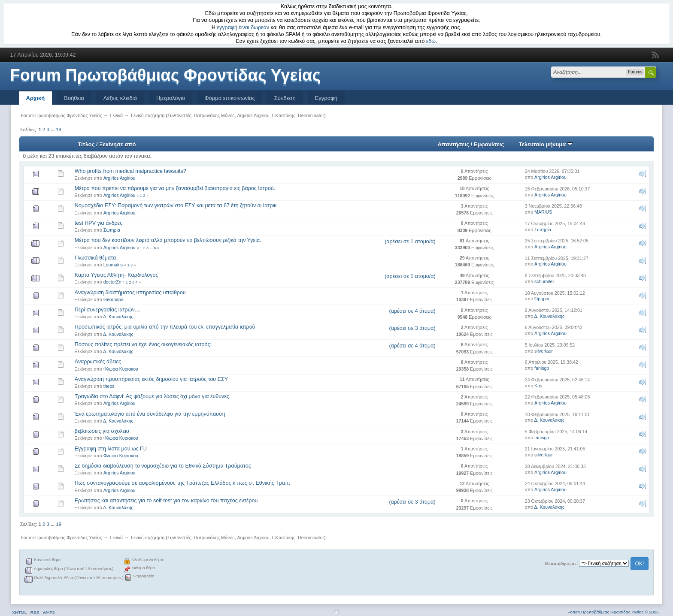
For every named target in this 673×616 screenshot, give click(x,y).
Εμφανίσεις (489, 144)
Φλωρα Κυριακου (121, 369)
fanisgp (542, 368)
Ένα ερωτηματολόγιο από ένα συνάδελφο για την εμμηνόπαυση (150, 414)
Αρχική (36, 98)
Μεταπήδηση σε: (561, 563)
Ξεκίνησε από (117, 144)
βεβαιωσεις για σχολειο (102, 431)
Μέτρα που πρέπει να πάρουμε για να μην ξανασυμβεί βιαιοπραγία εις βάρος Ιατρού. (175, 188)
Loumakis (113, 265)
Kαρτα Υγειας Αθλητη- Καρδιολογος (117, 275)
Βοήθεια (74, 98)
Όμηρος (542, 299)
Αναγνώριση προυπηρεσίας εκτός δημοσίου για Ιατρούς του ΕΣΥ (151, 379)
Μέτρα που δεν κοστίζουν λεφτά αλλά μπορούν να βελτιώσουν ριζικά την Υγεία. (168, 240)
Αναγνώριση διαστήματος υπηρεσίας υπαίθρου (130, 293)
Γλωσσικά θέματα (95, 258)
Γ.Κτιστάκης (284, 115)
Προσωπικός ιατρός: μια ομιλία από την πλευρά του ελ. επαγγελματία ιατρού (165, 327)
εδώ (431, 41)
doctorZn (112, 282)
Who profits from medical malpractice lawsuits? (130, 171)
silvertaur (544, 351)
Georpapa (114, 299)
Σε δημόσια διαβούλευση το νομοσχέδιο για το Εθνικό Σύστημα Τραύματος (163, 466)
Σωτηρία (112, 230)
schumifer (544, 281)
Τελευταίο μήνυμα (546, 144)
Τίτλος (86, 144)
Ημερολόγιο (171, 98)
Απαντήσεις (453, 144)
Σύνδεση (285, 98)
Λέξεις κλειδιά (120, 98)
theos (109, 386)
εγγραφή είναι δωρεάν (243, 27)
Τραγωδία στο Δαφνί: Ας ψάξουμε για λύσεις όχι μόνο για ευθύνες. (153, 396)
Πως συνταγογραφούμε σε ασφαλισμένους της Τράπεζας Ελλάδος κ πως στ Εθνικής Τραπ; (182, 483)
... (53, 130)
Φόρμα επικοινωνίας (230, 98)
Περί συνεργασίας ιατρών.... (108, 310)
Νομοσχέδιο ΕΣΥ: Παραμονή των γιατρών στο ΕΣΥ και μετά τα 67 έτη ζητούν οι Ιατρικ (176, 205)
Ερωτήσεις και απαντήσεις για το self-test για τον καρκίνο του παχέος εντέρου (166, 501)
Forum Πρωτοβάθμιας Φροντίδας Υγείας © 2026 (613, 612)
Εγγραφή (326, 98)
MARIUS (543, 212)
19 (58, 130)
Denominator (311, 115)
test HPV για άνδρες (99, 223)
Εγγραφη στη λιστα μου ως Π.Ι (111, 449)
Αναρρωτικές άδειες (98, 362)
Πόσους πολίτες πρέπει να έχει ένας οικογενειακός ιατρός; (143, 344)
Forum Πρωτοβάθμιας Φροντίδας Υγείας (166, 75)
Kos (538, 386)
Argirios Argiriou (253, 115)
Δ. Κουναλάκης (118, 317)
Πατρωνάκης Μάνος (214, 115)
